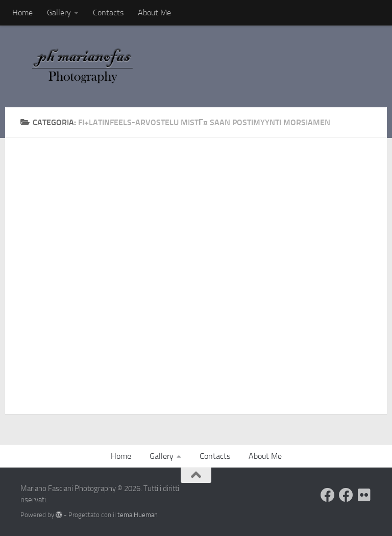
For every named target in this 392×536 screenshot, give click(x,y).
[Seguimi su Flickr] (364, 495)
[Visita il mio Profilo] (328, 495)
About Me (154, 13)
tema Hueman (138, 515)
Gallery (59, 13)
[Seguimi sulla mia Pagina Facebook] (346, 495)
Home (22, 13)
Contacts (108, 13)
